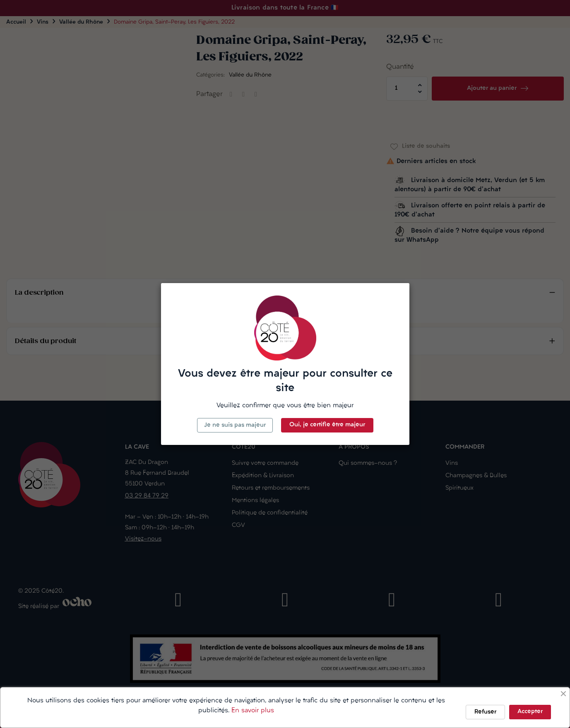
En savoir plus (253, 711)
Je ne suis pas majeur (235, 425)
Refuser (485, 712)
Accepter (530, 712)
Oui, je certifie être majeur (327, 425)
